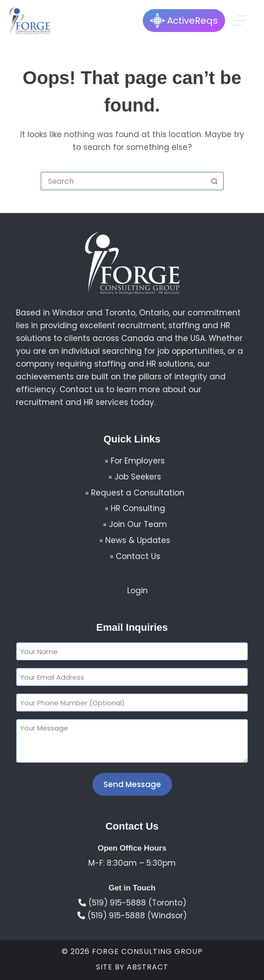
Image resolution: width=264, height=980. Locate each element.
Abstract (148, 967)
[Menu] (239, 21)
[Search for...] (123, 181)
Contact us (82, 389)
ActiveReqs (184, 21)
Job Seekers (138, 477)
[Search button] (215, 181)
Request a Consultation (138, 493)
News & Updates (138, 540)
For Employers (138, 461)
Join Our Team (138, 524)
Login (137, 591)
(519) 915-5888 (117, 903)
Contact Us (138, 556)
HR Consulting (138, 508)
